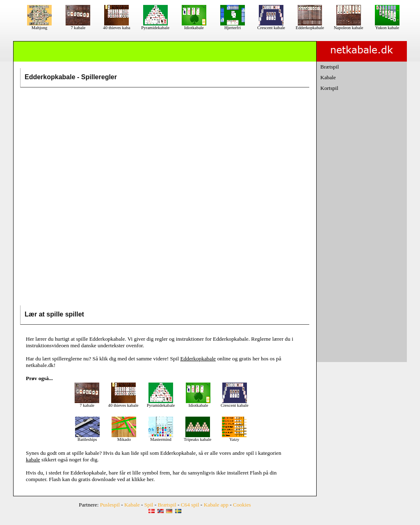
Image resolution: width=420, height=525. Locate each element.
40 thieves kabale (123, 403)
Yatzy (234, 438)
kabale (92, 453)
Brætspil (330, 67)
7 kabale (78, 26)
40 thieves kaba (116, 26)
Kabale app (216, 505)
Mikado (124, 438)
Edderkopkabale (310, 26)
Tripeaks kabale (197, 438)
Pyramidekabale (155, 26)
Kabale (328, 77)
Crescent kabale (271, 26)
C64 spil (190, 505)
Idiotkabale (194, 26)
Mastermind (161, 438)
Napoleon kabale (349, 26)
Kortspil (329, 88)
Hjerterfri (233, 26)
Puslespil (110, 505)
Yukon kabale (387, 26)
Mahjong (39, 26)
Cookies (242, 505)
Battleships (87, 438)
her (150, 479)
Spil (149, 505)
